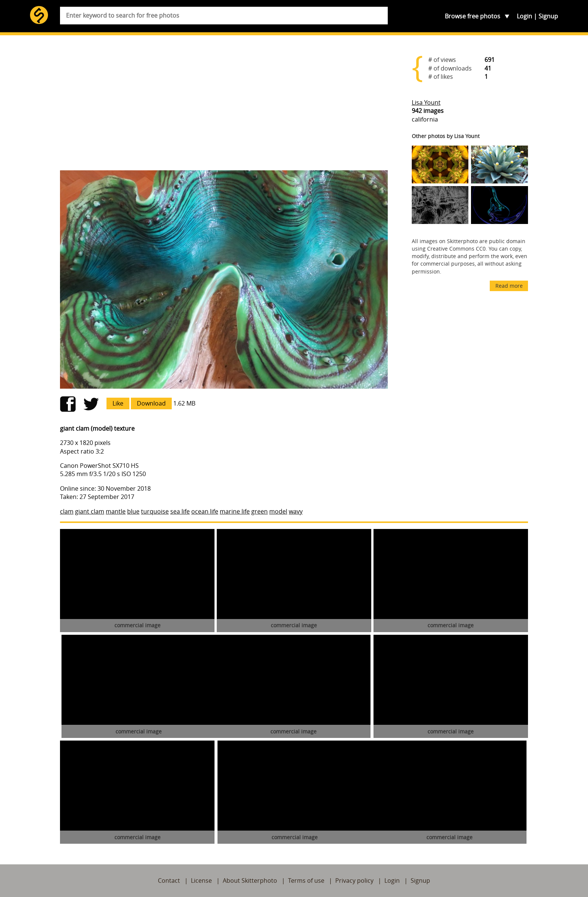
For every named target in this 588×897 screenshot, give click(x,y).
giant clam (90, 511)
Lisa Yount (426, 102)
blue (133, 511)
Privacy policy (354, 880)
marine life (235, 511)
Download (151, 403)
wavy (296, 511)
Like (118, 403)
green (259, 511)
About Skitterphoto (250, 880)
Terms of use (306, 880)
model (278, 511)
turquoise (155, 511)
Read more (509, 286)
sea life (180, 511)
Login (524, 16)
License (201, 880)
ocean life (205, 511)
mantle (116, 511)
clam (67, 511)
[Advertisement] (224, 106)
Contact (169, 880)
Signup (548, 16)
